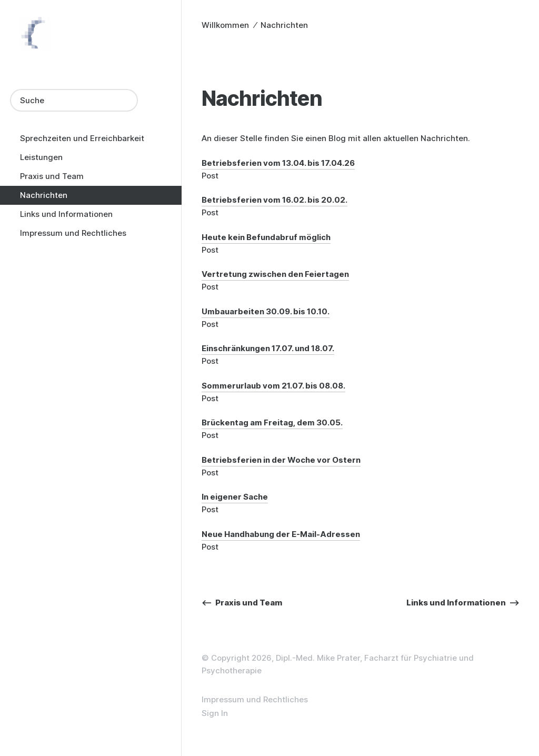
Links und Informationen (66, 214)
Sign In (215, 713)
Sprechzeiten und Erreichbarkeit (82, 138)
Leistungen (41, 157)
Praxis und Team (52, 176)
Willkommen (225, 25)
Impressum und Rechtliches (73, 233)
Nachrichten (44, 195)
